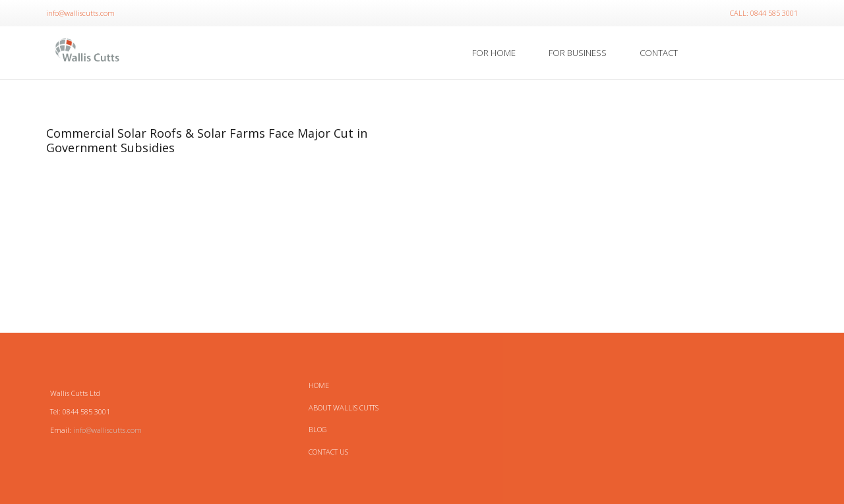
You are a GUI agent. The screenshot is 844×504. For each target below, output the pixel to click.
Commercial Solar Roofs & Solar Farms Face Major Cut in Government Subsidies (207, 140)
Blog (318, 429)
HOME (319, 385)
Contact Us (328, 452)
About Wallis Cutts (344, 407)
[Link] (87, 53)
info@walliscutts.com (107, 430)
